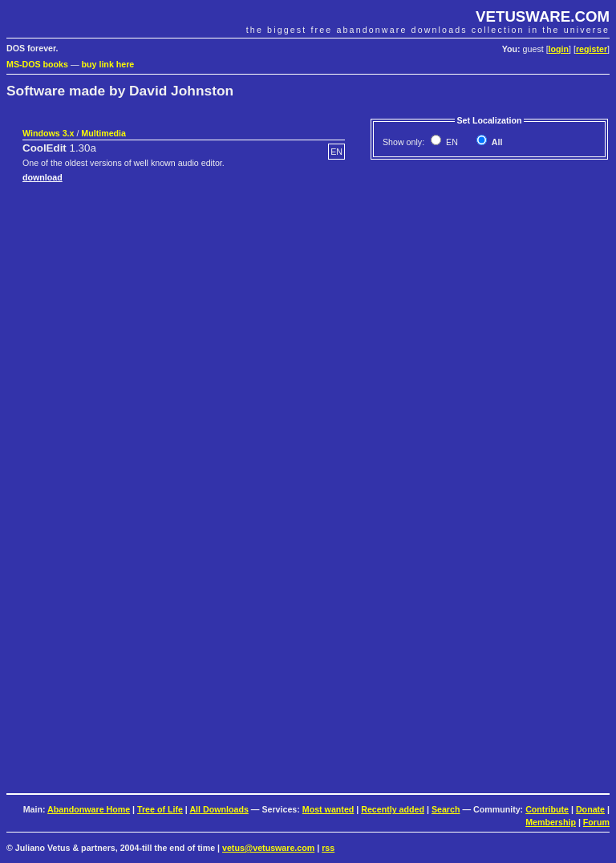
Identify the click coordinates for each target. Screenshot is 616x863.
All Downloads (219, 809)
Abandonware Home (89, 809)
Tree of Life (160, 809)
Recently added (393, 809)
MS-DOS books (37, 64)
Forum (596, 822)
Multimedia (103, 133)
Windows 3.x (48, 133)
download (43, 177)
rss (328, 848)
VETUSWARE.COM (543, 16)
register (592, 49)
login (559, 49)
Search (446, 809)
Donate (590, 809)
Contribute (547, 809)
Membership (551, 822)
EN (451, 142)
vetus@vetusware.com (268, 848)
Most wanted (328, 809)
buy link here (108, 64)
